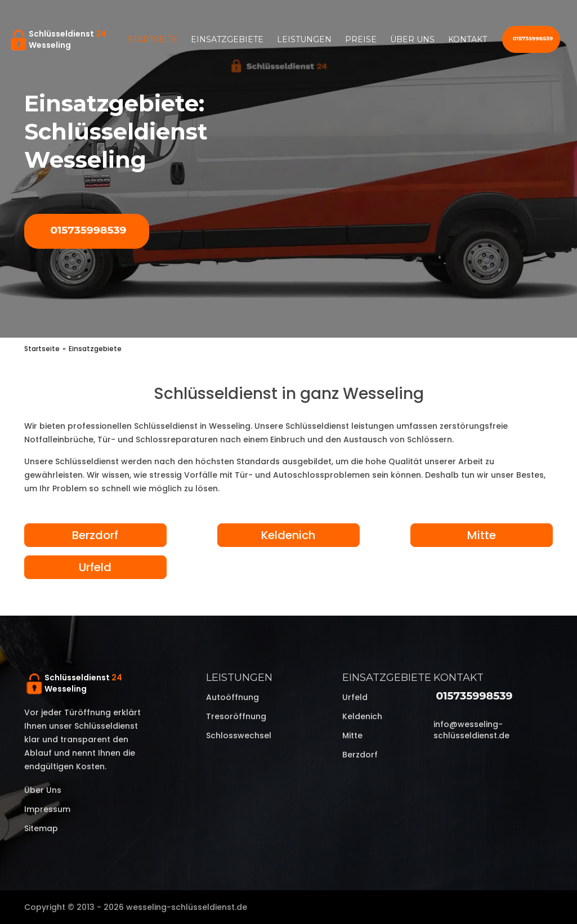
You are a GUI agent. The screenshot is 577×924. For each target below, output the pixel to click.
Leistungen (304, 39)
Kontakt (468, 39)
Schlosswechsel (239, 735)
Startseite (153, 39)
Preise (361, 39)
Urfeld (95, 567)
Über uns (412, 39)
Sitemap (41, 828)
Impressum (47, 809)
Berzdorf (95, 535)
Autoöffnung (232, 697)
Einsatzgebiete (227, 39)
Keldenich (288, 535)
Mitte (482, 535)
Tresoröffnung (236, 716)
